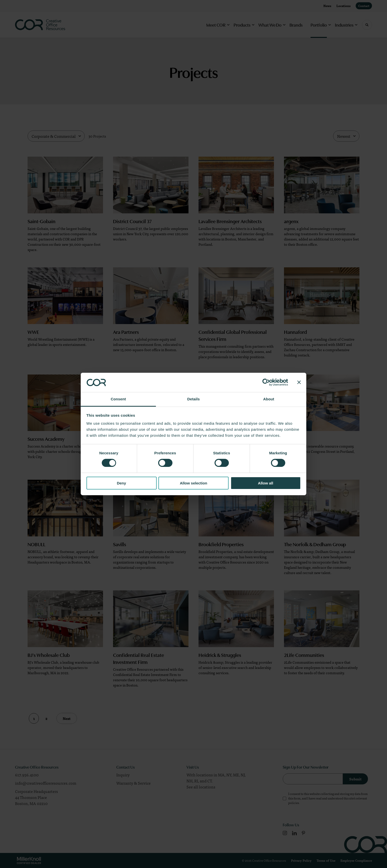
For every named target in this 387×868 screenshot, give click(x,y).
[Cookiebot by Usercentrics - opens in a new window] (266, 382)
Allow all (266, 483)
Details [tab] (193, 399)
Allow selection (193, 483)
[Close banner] (299, 382)
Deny (121, 483)
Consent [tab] (118, 399)
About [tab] (269, 399)
